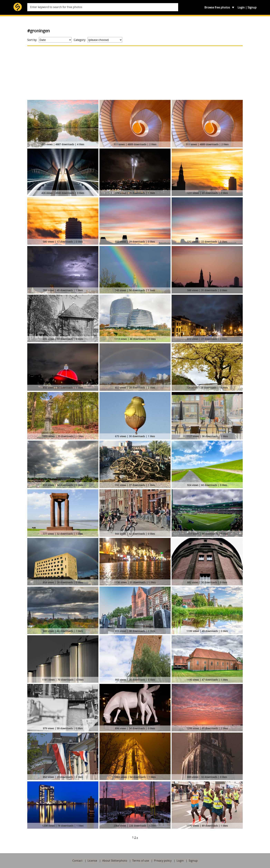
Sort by (32, 40)
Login (241, 7)
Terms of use (141, 861)
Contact (77, 861)
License (92, 861)
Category (80, 40)
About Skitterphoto (115, 861)
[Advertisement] (135, 73)
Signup (252, 7)
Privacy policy (163, 861)
